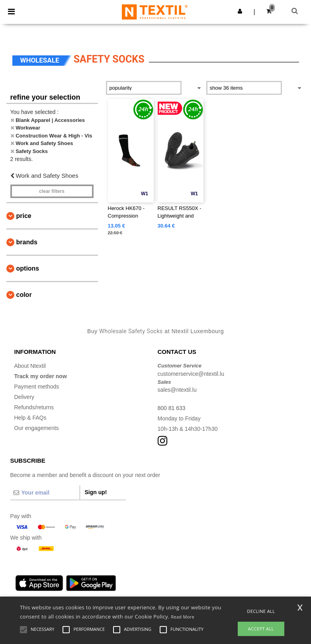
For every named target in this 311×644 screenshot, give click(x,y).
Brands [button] (27, 242)
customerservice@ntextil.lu (191, 374)
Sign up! (96, 492)
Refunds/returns (34, 407)
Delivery (24, 397)
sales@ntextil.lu (177, 390)
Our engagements (37, 428)
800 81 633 (172, 408)
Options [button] (28, 268)
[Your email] (45, 493)
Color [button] (24, 295)
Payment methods (37, 387)
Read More (183, 617)
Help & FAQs (30, 418)
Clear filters (52, 191)
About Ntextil (30, 366)
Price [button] (24, 216)
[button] (240, 11)
